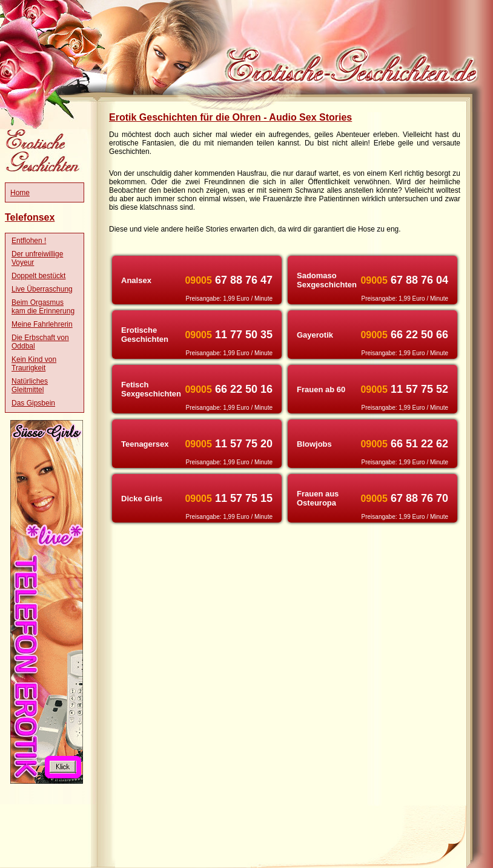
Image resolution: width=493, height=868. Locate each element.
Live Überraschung (42, 289)
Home (20, 193)
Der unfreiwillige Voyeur (37, 258)
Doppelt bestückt (38, 276)
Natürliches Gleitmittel (30, 386)
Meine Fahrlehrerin (42, 324)
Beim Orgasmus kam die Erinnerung (43, 307)
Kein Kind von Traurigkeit (34, 364)
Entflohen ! (29, 241)
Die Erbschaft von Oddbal (40, 342)
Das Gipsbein (33, 403)
